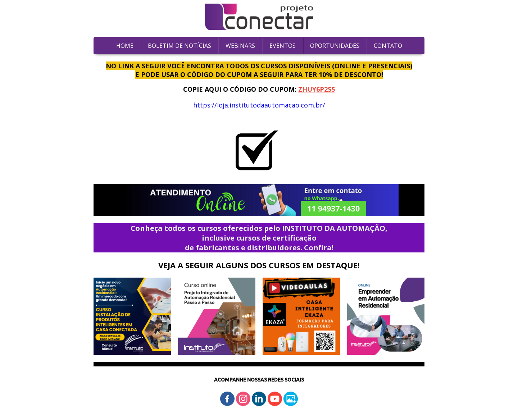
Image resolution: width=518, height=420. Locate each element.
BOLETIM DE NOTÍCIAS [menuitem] (180, 46)
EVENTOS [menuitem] (283, 46)
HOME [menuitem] (125, 46)
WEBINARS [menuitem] (240, 46)
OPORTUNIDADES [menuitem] (335, 46)
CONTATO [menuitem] (388, 46)
